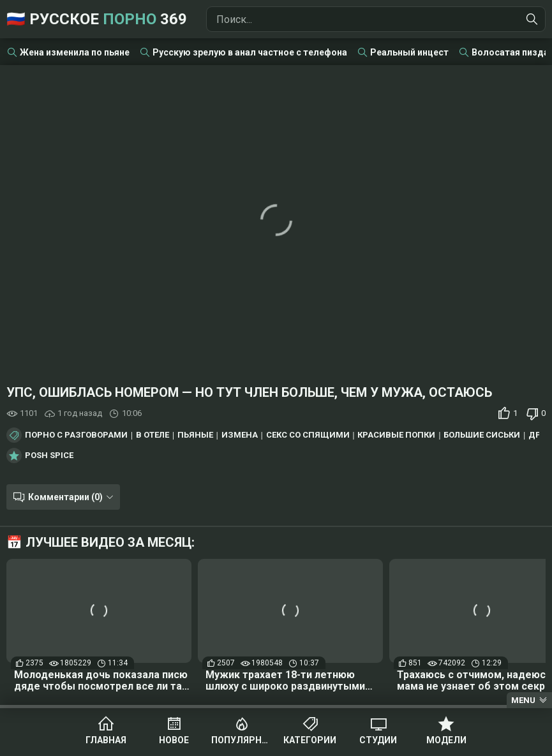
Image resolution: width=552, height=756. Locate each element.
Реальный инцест (409, 52)
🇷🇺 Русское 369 (97, 19)
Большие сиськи (482, 435)
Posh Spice (49, 456)
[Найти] (532, 19)
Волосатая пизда (510, 52)
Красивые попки (396, 435)
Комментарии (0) (65, 497)
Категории (310, 740)
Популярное (242, 740)
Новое (174, 740)
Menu (523, 700)
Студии (378, 740)
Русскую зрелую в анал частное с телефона (250, 52)
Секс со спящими (308, 435)
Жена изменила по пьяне (75, 52)
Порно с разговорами (76, 435)
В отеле (153, 435)
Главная (106, 740)
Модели (446, 740)
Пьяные (195, 435)
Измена (240, 435)
